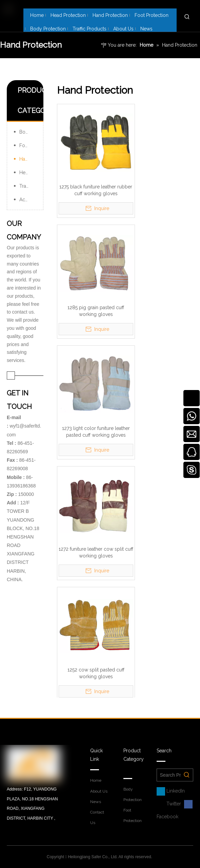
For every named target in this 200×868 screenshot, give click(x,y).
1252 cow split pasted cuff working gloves (96, 673)
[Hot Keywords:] (187, 17)
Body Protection (28, 132)
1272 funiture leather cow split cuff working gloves (96, 552)
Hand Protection (28, 159)
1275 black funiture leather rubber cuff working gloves (96, 190)
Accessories (28, 200)
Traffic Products (28, 186)
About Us (99, 791)
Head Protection (28, 173)
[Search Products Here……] (169, 775)
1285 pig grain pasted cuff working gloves (96, 311)
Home (96, 780)
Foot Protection (28, 145)
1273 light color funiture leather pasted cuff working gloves (96, 432)
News (96, 802)
